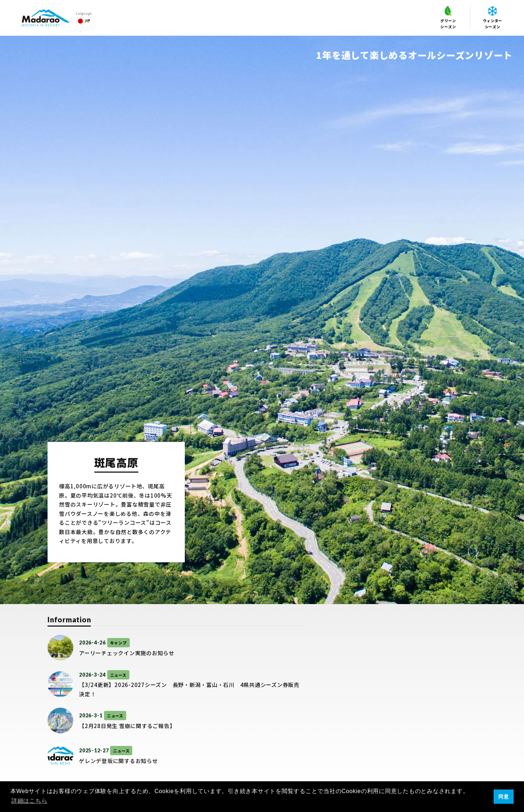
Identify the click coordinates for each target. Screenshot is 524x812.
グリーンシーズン (448, 18)
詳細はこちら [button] (29, 801)
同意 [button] (504, 797)
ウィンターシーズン (493, 18)
